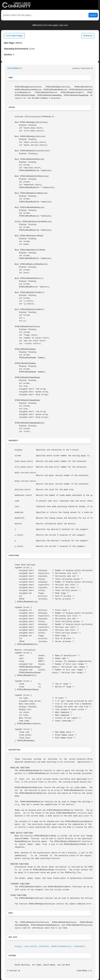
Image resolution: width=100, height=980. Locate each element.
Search (93, 15)
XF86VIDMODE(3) (15, 68)
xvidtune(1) (79, 946)
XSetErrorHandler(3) (61, 946)
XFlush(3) (44, 946)
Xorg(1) (19, 946)
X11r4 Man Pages (14, 36)
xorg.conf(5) (31, 946)
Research (88, 36)
